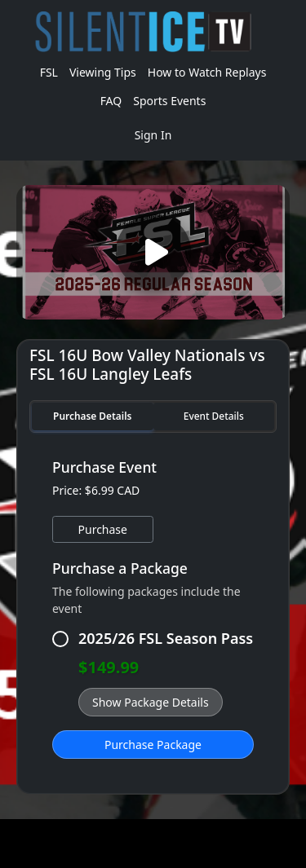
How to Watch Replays (207, 72)
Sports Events (169, 101)
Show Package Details (151, 702)
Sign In (153, 135)
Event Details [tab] (214, 416)
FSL (49, 72)
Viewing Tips (103, 72)
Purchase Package (153, 745)
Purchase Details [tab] (92, 416)
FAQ (111, 101)
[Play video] (153, 252)
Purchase (103, 529)
